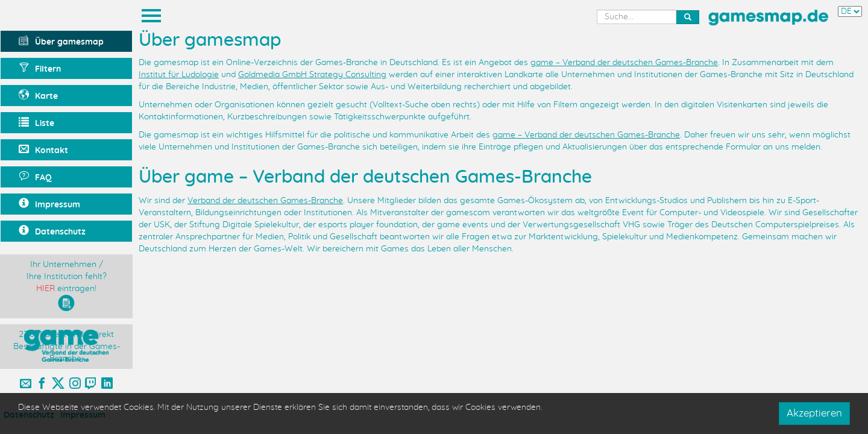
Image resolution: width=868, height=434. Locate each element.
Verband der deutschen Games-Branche (265, 201)
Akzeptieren (814, 413)
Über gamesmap (61, 41)
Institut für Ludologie (179, 75)
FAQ (35, 176)
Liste (36, 122)
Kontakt (43, 149)
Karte (38, 95)
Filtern (40, 68)
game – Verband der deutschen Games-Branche (624, 63)
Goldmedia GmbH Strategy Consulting (312, 75)
